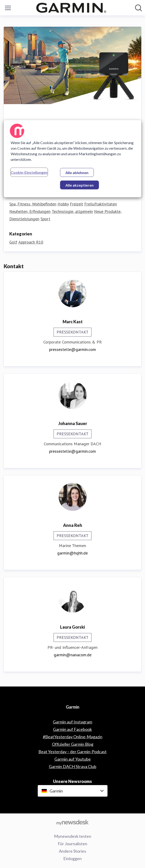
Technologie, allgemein (72, 211)
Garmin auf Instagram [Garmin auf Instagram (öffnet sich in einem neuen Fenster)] (72, 722)
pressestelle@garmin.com (72, 349)
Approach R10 (31, 242)
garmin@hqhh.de (72, 553)
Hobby (63, 204)
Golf (13, 242)
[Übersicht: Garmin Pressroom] (71, 8)
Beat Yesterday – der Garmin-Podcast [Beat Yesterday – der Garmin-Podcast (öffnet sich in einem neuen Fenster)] (72, 752)
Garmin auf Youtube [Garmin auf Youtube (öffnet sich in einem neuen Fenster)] (73, 759)
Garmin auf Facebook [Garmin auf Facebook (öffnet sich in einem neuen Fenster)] (72, 729)
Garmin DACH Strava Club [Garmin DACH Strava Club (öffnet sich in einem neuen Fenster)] (73, 766)
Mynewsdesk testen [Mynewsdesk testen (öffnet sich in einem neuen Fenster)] (73, 836)
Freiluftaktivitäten (101, 204)
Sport (45, 219)
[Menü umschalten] (8, 8)
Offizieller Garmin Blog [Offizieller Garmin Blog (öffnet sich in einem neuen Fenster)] (73, 744)
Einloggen (72, 858)
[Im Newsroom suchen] (138, 8)
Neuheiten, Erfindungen (30, 211)
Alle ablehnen (77, 173)
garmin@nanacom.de (73, 655)
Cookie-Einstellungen (29, 172)
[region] (73, 159)
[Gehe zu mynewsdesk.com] (72, 822)
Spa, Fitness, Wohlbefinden (33, 204)
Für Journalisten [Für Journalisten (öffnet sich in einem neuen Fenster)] (72, 844)
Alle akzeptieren (79, 185)
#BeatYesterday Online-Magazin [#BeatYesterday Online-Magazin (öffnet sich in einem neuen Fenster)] (73, 737)
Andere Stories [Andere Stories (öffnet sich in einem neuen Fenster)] (72, 851)
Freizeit (76, 204)
